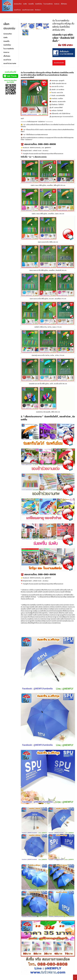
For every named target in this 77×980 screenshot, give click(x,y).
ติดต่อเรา (38, 10)
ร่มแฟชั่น (31, 4)
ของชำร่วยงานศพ (28, 10)
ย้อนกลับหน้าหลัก (59, 63)
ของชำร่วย (17, 10)
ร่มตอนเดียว (18, 4)
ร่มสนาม (57, 4)
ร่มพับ (25, 4)
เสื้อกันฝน (64, 4)
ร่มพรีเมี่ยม (39, 4)
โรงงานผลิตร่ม (48, 4)
